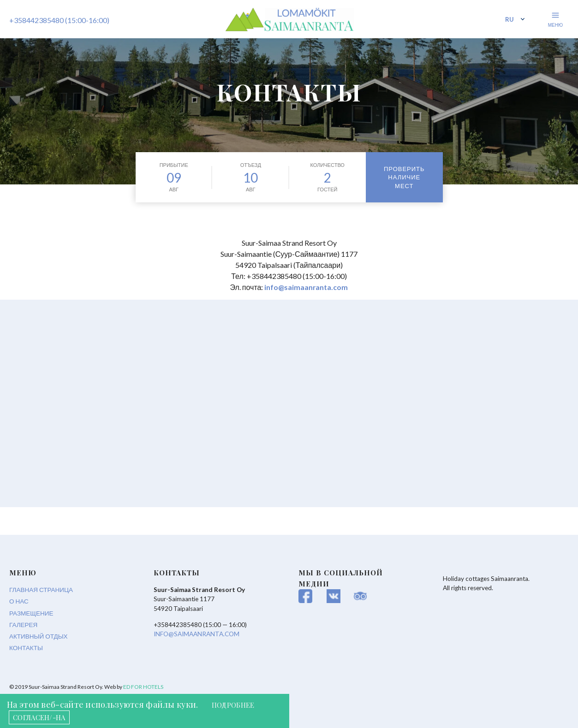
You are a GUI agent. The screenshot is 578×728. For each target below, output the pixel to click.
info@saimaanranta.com (306, 287)
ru (509, 21)
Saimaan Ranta (289, 23)
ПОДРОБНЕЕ (235, 705)
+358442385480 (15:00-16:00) (59, 21)
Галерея (23, 625)
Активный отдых (39, 636)
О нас (19, 601)
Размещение (31, 613)
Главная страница (41, 590)
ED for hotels (143, 687)
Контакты (26, 648)
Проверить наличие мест (404, 177)
